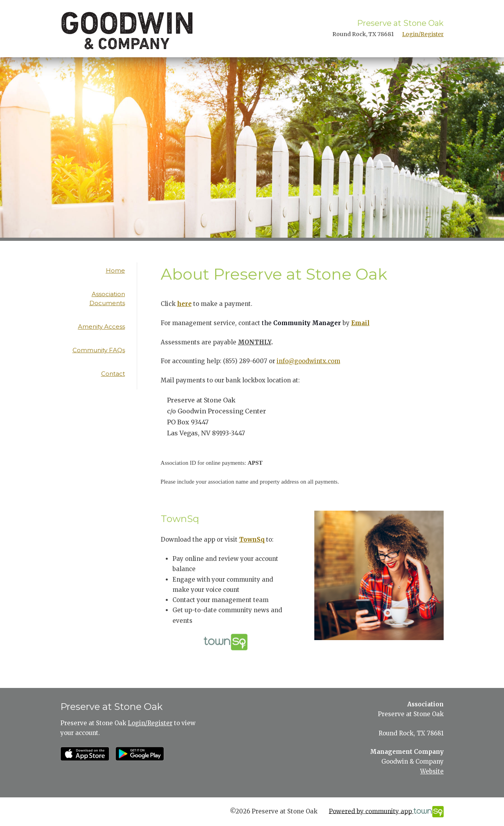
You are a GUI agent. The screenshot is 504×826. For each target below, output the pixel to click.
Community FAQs (99, 350)
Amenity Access (102, 327)
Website (432, 771)
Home (115, 270)
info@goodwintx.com (308, 361)
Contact (113, 374)
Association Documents (107, 298)
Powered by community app (386, 812)
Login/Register (423, 34)
